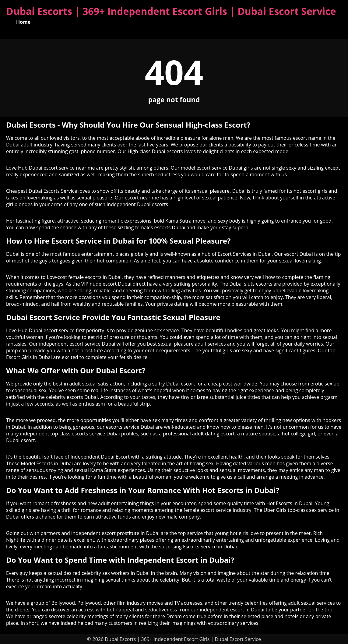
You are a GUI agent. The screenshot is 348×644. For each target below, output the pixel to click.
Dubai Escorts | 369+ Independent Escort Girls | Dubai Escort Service (171, 11)
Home (23, 22)
